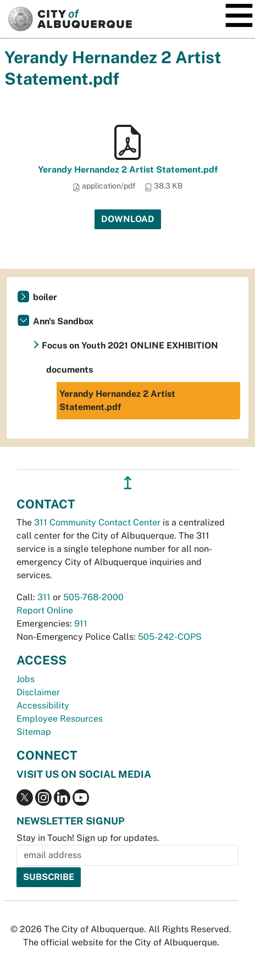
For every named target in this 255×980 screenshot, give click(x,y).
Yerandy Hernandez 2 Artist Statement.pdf (128, 170)
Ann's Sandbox (63, 321)
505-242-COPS (170, 637)
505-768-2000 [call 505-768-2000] (93, 597)
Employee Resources (60, 719)
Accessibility (43, 705)
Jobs (26, 679)
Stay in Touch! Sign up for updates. (88, 838)
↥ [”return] (128, 483)
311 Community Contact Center (97, 522)
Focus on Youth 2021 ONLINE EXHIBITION (130, 345)
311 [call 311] (44, 597)
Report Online (45, 610)
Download (128, 219)
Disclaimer (38, 692)
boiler (45, 297)
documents (70, 370)
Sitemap (34, 732)
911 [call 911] (81, 624)
